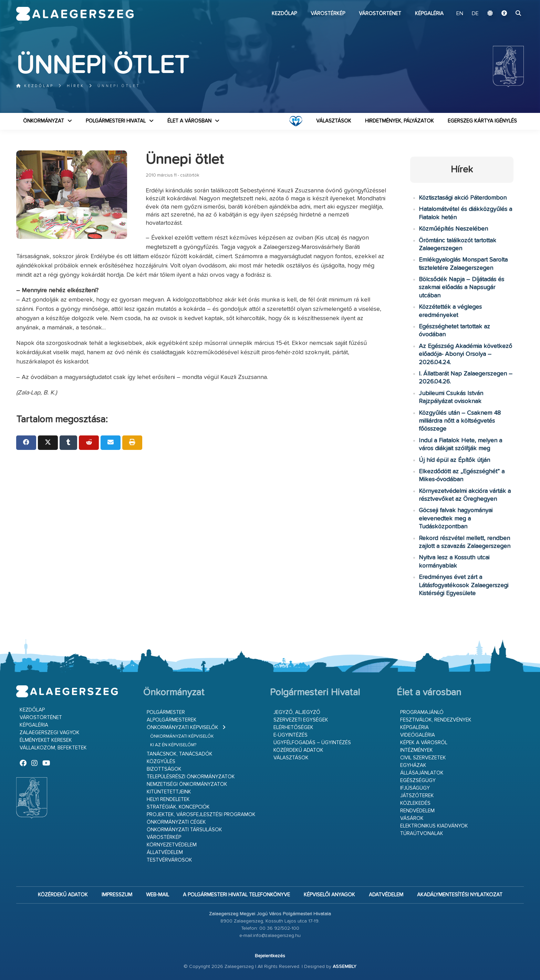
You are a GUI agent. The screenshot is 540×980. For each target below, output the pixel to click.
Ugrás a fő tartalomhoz (507, 3)
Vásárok (412, 818)
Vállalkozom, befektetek (53, 748)
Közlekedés (415, 803)
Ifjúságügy (415, 788)
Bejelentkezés (270, 956)
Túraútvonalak (422, 834)
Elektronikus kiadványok (434, 826)
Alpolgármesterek (172, 720)
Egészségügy (418, 781)
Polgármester (166, 712)
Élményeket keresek (46, 740)
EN (460, 14)
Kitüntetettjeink (169, 792)
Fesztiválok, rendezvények (436, 720)
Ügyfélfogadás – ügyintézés (312, 743)
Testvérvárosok (169, 860)
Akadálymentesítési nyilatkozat (460, 895)
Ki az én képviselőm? (173, 745)
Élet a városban (189, 121)
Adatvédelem (386, 895)
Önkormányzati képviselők (183, 728)
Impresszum (117, 895)
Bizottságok (164, 769)
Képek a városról (424, 743)
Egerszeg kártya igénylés (482, 121)
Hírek (76, 86)
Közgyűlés (161, 762)
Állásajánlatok (422, 773)
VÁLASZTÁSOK (334, 121)
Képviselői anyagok (329, 895)
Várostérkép (328, 14)
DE (475, 14)
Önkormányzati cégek (176, 822)
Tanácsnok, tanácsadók (180, 754)
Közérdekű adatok (298, 750)
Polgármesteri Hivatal (116, 121)
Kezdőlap (284, 14)
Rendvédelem (417, 811)
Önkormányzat (44, 121)
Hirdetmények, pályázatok (399, 121)
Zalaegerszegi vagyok (50, 733)
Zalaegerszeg (75, 14)
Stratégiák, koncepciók (178, 807)
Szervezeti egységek (301, 720)
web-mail (158, 895)
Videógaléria (418, 735)
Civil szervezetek (423, 758)
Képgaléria (429, 14)
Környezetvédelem (172, 845)
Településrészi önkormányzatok (191, 777)
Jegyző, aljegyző (297, 712)
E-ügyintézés (290, 735)
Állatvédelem (165, 852)
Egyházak (413, 765)
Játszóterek (417, 796)
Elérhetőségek (293, 728)
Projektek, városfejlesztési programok (201, 815)
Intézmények (417, 750)
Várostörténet (380, 14)
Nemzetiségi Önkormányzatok (187, 784)
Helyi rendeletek (168, 799)
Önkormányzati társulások (184, 830)
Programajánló (422, 712)
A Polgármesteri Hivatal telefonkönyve (236, 895)
